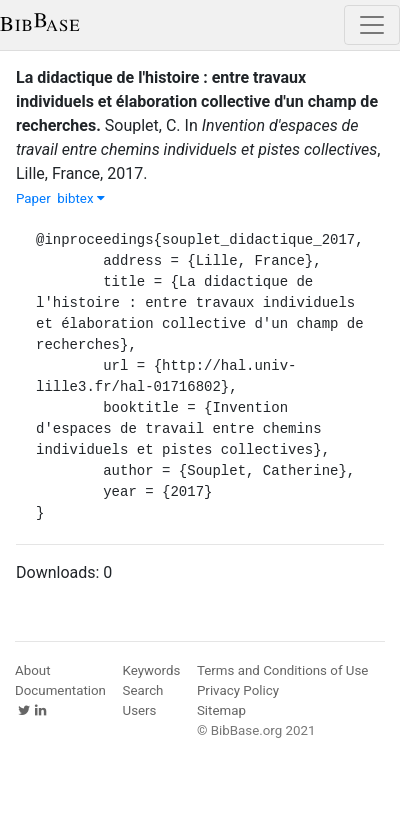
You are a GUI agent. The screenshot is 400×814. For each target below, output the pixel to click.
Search (143, 690)
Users (140, 710)
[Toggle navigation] (372, 25)
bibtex (81, 198)
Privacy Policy (238, 690)
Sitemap (221, 710)
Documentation (60, 690)
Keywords (152, 670)
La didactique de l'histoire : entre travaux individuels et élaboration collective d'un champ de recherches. (197, 101)
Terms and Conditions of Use (282, 670)
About (33, 670)
